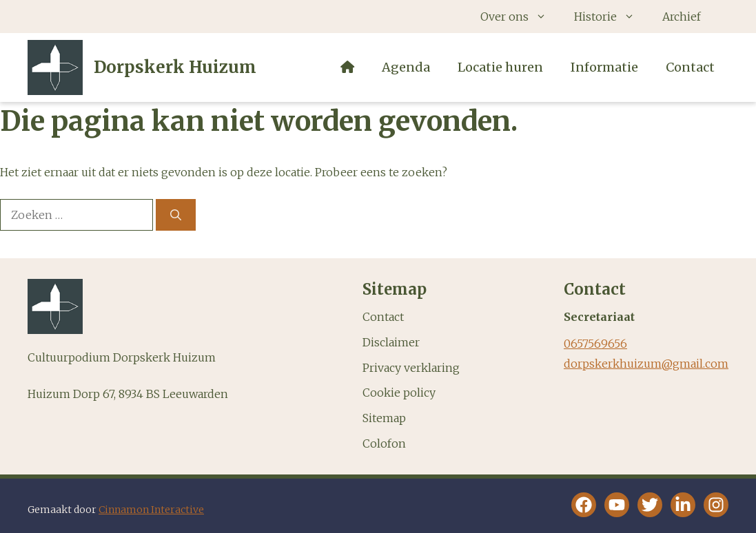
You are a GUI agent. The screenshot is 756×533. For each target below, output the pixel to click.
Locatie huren (500, 67)
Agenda (406, 67)
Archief (682, 17)
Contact (690, 67)
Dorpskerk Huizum (175, 67)
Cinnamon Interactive (151, 510)
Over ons (520, 17)
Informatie (604, 67)
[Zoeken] (176, 215)
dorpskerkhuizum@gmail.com (646, 364)
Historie (611, 17)
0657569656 (595, 344)
